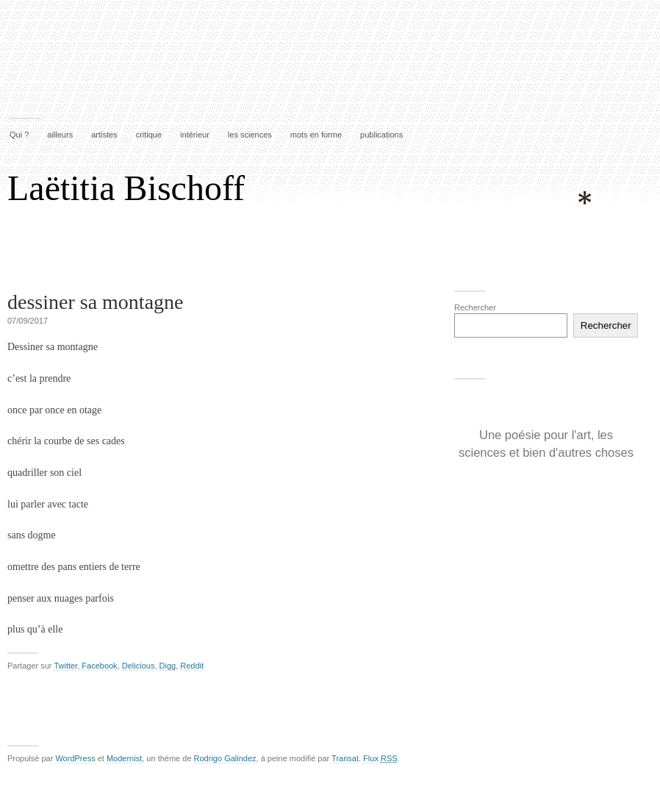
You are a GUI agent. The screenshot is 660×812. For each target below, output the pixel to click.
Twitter (65, 666)
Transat (345, 758)
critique (149, 135)
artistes (104, 135)
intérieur (195, 135)
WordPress (75, 758)
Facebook (99, 666)
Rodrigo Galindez (225, 758)
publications (381, 135)
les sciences (250, 135)
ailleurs (60, 135)
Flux (380, 758)
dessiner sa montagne (96, 302)
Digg (168, 666)
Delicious (139, 666)
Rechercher (475, 307)
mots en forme (316, 135)
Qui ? (19, 135)
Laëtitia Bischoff (126, 188)
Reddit (192, 666)
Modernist (124, 758)
